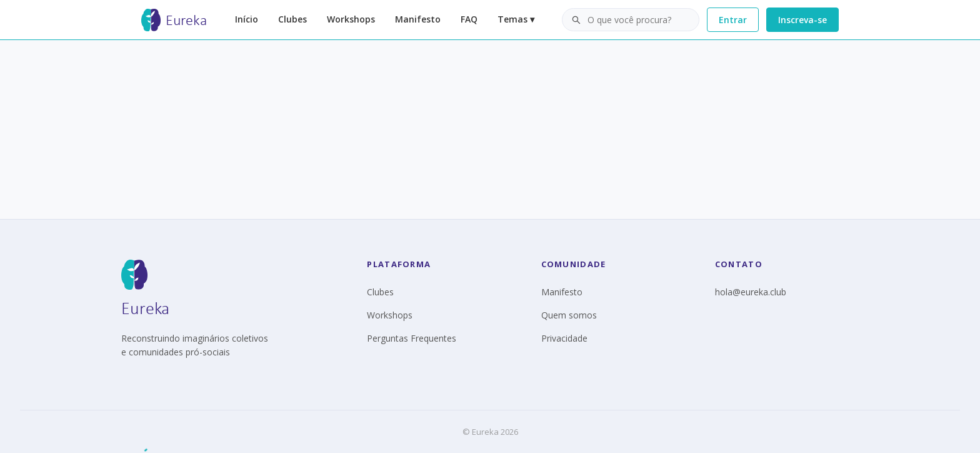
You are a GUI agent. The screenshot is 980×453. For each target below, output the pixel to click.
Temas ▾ (516, 19)
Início (247, 19)
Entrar (733, 20)
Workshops (351, 19)
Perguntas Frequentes (412, 338)
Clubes (292, 19)
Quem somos (569, 315)
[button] (631, 20)
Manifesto (418, 19)
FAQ (469, 19)
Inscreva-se (802, 20)
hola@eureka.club (751, 292)
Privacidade (564, 338)
